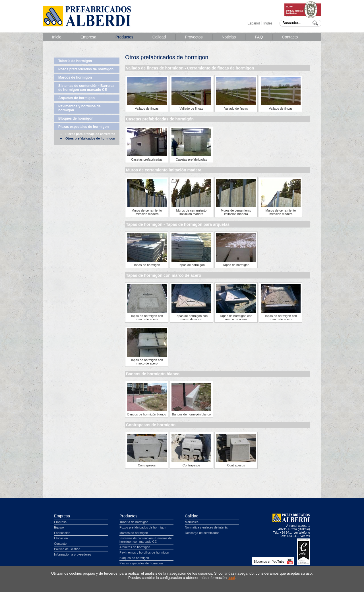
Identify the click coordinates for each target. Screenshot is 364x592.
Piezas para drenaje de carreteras (90, 134)
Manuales (192, 522)
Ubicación (61, 538)
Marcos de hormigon (75, 77)
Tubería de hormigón (75, 61)
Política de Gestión (67, 549)
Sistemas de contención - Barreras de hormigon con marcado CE (86, 88)
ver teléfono (302, 532)
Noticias (229, 37)
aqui (231, 578)
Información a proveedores (73, 554)
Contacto (290, 37)
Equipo (59, 527)
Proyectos (194, 37)
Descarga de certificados (202, 533)
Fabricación (62, 533)
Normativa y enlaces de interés (206, 527)
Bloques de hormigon (76, 118)
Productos (124, 37)
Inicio (57, 37)
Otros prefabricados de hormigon (90, 138)
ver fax (305, 536)
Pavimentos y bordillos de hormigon (79, 108)
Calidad (159, 37)
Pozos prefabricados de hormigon (86, 69)
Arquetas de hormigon (76, 98)
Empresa (88, 37)
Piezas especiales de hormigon (83, 127)
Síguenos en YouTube (273, 562)
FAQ (259, 37)
